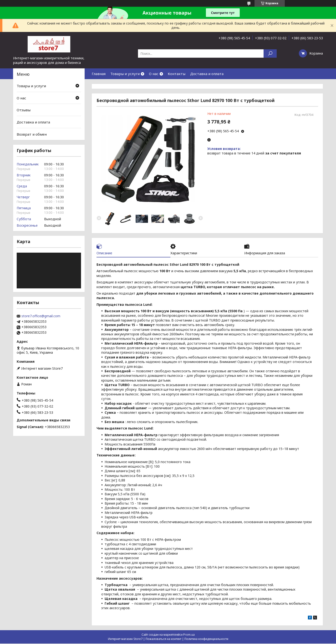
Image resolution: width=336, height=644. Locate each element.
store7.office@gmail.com (41, 316)
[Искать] (270, 54)
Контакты (177, 74)
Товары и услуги (125, 74)
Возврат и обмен (32, 134)
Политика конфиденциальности (206, 639)
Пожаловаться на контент (163, 639)
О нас (154, 74)
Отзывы (24, 110)
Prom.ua (189, 635)
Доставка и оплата (207, 74)
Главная (99, 74)
